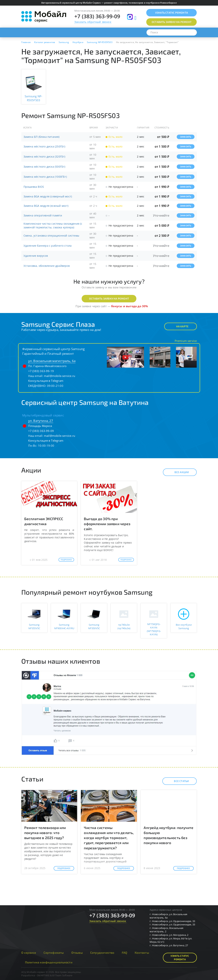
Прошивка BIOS (34, 187)
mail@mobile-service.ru (59, 376)
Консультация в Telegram (46, 381)
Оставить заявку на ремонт (109, 299)
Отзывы (77, 953)
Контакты (142, 953)
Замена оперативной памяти (43, 215)
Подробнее (66, 560)
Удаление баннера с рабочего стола (48, 246)
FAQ (125, 953)
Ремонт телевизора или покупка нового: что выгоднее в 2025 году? (45, 833)
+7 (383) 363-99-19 (41, 371)
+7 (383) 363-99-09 (97, 16)
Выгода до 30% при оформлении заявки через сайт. (107, 524)
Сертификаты (54, 953)
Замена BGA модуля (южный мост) (46, 206)
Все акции (178, 472)
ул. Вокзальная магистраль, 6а (52, 361)
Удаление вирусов (36, 256)
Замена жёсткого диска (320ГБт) (44, 156)
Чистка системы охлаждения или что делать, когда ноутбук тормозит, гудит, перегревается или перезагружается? (109, 838)
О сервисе (29, 953)
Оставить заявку (172, 22)
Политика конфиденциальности (49, 962)
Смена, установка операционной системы (51, 236)
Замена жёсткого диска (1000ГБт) (45, 177)
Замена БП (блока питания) (42, 137)
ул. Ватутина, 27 (41, 421)
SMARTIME (43, 975)
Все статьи (178, 781)
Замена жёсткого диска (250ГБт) (44, 146)
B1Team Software (62, 975)
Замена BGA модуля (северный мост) (48, 196)
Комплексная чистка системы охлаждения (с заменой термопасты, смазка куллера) (53, 225)
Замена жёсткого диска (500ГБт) (44, 167)
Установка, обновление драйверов (47, 266)
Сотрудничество (102, 953)
